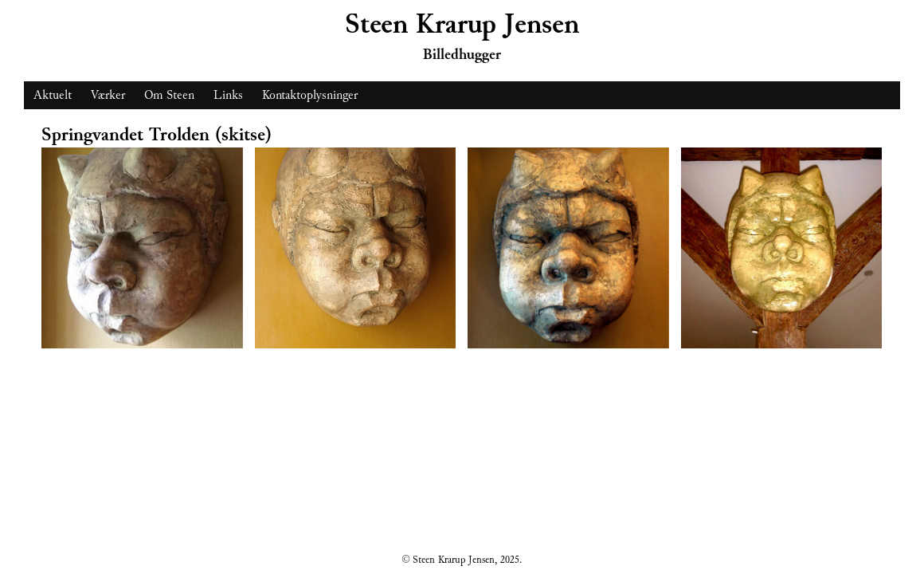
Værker (108, 95)
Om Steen (169, 95)
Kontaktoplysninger (310, 95)
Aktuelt (53, 95)
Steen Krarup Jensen (462, 24)
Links (228, 95)
